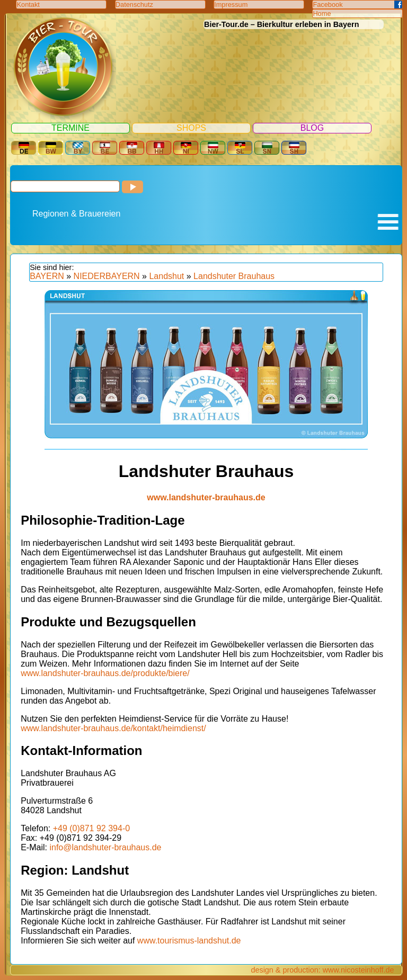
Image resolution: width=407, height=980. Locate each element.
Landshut (166, 276)
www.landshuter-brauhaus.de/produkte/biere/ (105, 673)
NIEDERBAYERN (107, 276)
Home (322, 14)
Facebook (328, 5)
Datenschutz (134, 5)
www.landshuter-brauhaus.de (206, 497)
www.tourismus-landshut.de (189, 941)
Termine (70, 128)
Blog (312, 128)
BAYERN (47, 276)
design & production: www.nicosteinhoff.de (322, 970)
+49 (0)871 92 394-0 (91, 828)
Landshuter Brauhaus (234, 276)
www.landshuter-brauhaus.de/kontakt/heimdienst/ (113, 728)
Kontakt (28, 5)
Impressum (231, 5)
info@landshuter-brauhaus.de (105, 847)
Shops (191, 128)
